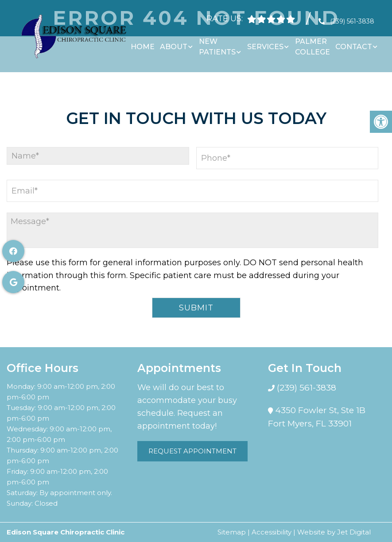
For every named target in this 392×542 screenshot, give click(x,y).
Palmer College (312, 43)
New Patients (217, 43)
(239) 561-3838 (352, 18)
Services (265, 43)
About (174, 43)
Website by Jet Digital (334, 532)
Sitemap (232, 532)
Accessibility (272, 532)
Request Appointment (192, 451)
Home (143, 43)
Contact (354, 43)
